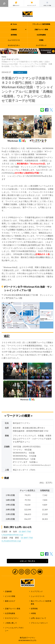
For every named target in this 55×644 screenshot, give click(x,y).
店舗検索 (8, 591)
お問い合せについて (38, 618)
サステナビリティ (12, 618)
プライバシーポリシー (39, 623)
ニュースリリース (38, 596)
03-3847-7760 (25, 531)
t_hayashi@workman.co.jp (12, 535)
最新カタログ (10, 601)
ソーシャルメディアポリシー (14, 629)
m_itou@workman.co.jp (11, 541)
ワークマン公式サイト (28, 14)
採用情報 (34, 609)
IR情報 (33, 613)
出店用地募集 (10, 613)
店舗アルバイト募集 (13, 609)
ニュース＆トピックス (10, 59)
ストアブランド (37, 591)
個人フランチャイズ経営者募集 (41, 602)
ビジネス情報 (10, 596)
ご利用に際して (11, 623)
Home (4, 57)
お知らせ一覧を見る (27, 561)
